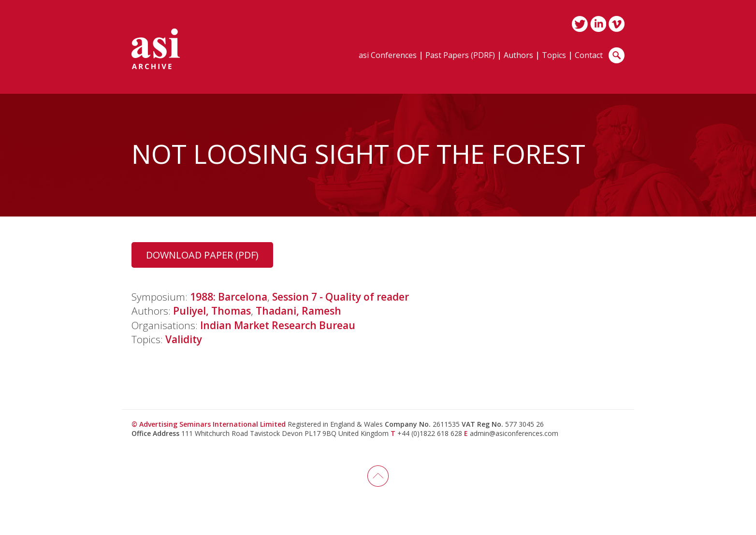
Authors (518, 56)
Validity (184, 339)
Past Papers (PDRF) (460, 56)
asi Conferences (388, 56)
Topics (554, 56)
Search (617, 55)
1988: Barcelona (229, 297)
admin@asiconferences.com (514, 433)
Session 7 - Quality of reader (341, 297)
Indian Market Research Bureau (278, 325)
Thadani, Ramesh (298, 311)
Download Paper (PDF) (202, 255)
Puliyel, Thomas (212, 311)
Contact (589, 56)
